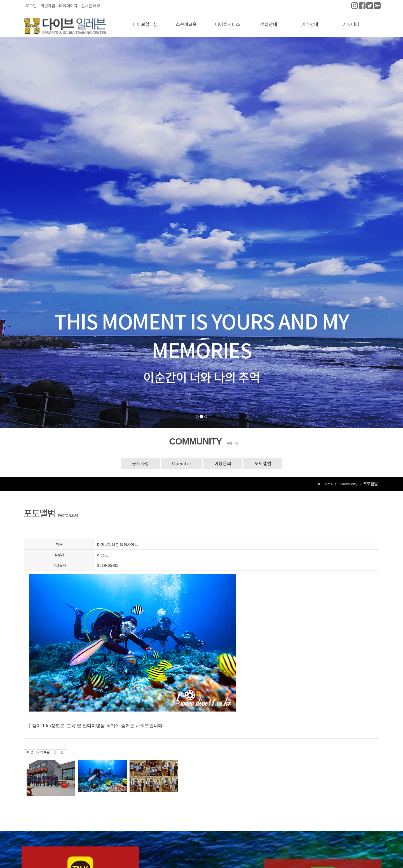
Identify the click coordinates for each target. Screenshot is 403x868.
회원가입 (48, 6)
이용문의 (223, 459)
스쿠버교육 (186, 20)
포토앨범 (263, 459)
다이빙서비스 (228, 20)
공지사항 (140, 459)
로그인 (31, 6)
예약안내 (310, 20)
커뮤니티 (351, 20)
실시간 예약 (91, 6)
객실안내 (269, 20)
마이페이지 (68, 6)
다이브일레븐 (145, 20)
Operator (182, 459)
